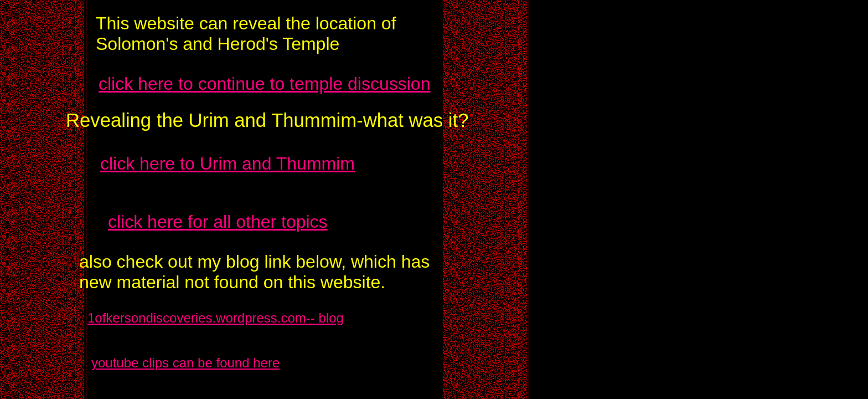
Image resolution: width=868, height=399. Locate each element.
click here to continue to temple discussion (264, 84)
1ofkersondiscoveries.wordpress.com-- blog (216, 318)
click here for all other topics (218, 222)
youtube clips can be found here (185, 363)
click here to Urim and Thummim (228, 163)
